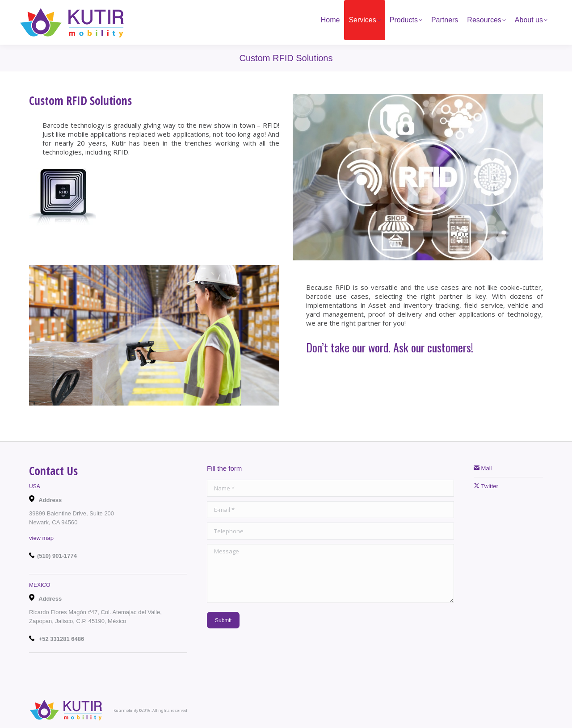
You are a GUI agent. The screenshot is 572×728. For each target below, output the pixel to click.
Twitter (486, 486)
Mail (483, 468)
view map (41, 538)
